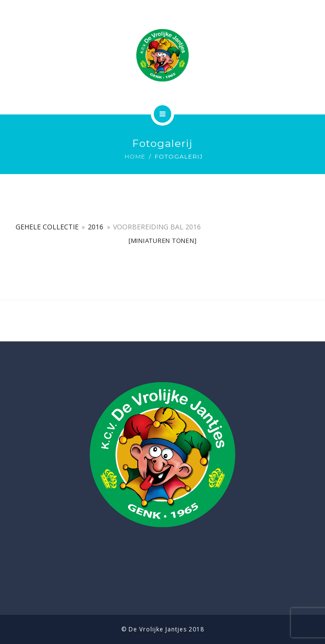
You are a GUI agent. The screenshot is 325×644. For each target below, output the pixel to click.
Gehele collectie (47, 227)
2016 (96, 227)
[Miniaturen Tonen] (163, 241)
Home (135, 156)
